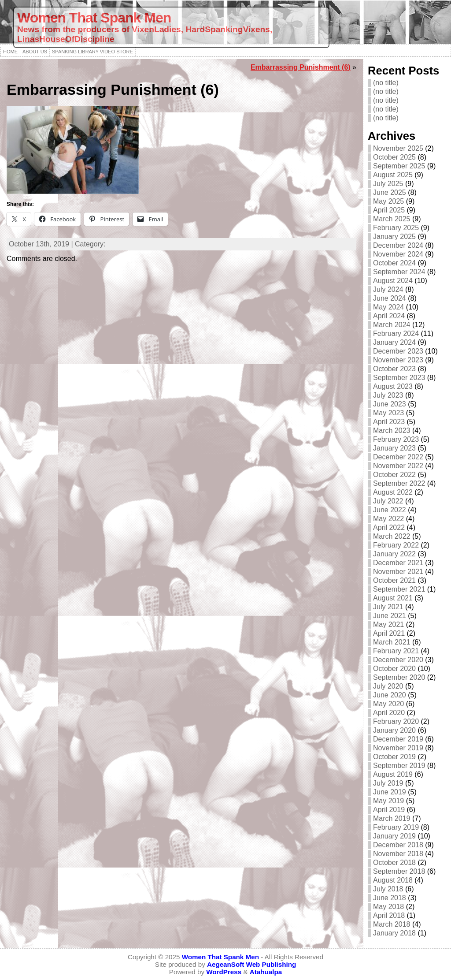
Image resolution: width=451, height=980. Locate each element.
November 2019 (398, 748)
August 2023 (393, 386)
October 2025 (394, 157)
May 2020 (388, 704)
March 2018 (392, 924)
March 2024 (392, 325)
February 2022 (396, 545)
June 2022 (390, 510)
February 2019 (396, 827)
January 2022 (394, 554)
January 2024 (394, 342)
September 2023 (399, 378)
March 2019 (392, 818)
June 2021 (390, 616)
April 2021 (389, 633)
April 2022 (389, 527)
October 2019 (394, 757)
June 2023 (390, 404)
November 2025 (398, 148)
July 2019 (388, 783)
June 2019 (390, 792)
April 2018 (389, 915)
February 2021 (396, 651)
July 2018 (388, 889)
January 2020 (394, 730)
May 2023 (388, 413)
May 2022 (388, 519)
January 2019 (394, 836)
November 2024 (398, 254)
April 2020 (389, 713)
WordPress (224, 972)
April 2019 (389, 810)
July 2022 (388, 501)
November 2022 (398, 466)
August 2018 (393, 880)
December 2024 (398, 245)
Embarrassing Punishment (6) (301, 67)
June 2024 (390, 298)
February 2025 (396, 228)
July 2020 (388, 686)
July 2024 (388, 289)
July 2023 (388, 395)
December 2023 (398, 351)
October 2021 (394, 580)
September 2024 (399, 272)
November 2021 (398, 572)
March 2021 (392, 642)
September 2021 (399, 589)
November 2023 (398, 360)
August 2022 (393, 492)
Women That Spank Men (94, 18)
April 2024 (389, 316)
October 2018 (394, 863)
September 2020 (399, 677)
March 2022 (392, 536)
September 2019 (399, 766)
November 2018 (398, 854)
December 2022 (398, 457)
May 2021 (388, 624)
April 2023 (389, 422)
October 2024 (394, 263)
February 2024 (396, 333)
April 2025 (389, 210)
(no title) (386, 83)
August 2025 (393, 175)
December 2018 (398, 845)
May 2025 (388, 201)
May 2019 (388, 801)
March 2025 (392, 219)
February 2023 (396, 439)
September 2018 (399, 871)
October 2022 (394, 475)
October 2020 (394, 669)
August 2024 (393, 281)
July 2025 (388, 184)
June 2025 (390, 192)
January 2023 (394, 448)
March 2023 (392, 430)
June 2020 (390, 695)
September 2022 (399, 483)
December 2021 (398, 563)
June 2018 (390, 898)
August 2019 (393, 774)
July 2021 (388, 607)
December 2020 (398, 660)
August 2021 (393, 598)
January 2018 (394, 933)
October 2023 (394, 369)
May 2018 (388, 907)
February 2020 (396, 721)
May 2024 (388, 307)
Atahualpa (266, 972)
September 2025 (399, 166)
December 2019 (398, 739)
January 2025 (394, 237)
